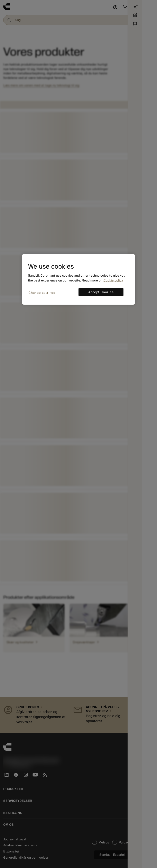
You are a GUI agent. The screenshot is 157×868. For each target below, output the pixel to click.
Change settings (42, 293)
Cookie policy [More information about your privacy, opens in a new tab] (113, 280)
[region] (78, 279)
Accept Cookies (101, 292)
